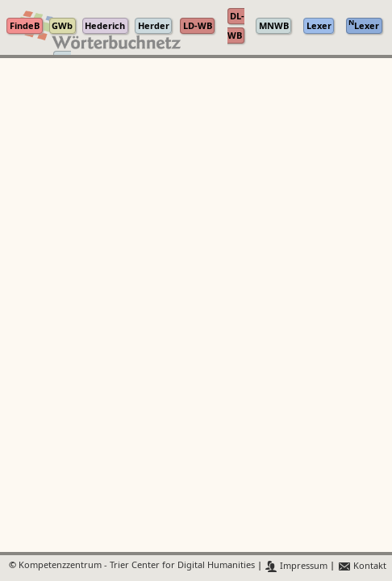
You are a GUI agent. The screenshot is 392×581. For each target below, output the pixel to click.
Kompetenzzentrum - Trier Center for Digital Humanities (137, 566)
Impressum (296, 566)
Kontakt (362, 566)
